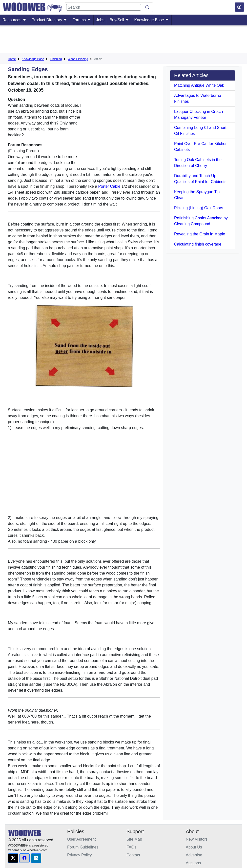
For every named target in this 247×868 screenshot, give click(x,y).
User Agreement (82, 839)
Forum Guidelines (83, 847)
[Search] (104, 7)
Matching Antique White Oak (199, 85)
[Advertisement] (123, 40)
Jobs (100, 20)
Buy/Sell (119, 20)
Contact (133, 855)
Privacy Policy (80, 855)
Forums (82, 20)
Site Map (134, 839)
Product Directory (49, 20)
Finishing (56, 59)
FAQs (131, 847)
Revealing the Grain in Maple (200, 234)
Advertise (194, 855)
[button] (13, 858)
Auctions (193, 863)
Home (12, 59)
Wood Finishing (78, 59)
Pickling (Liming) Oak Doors (199, 208)
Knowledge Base (152, 20)
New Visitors (197, 839)
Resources (14, 20)
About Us (194, 847)
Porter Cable (109, 186)
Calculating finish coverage (198, 244)
